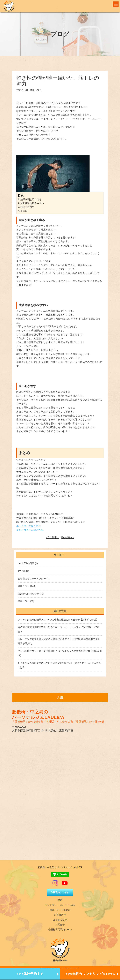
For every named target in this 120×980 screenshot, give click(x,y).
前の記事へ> (67, 537)
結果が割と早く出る (31, 199)
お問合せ (60, 925)
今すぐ (30, 974)
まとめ (24, 211)
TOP (60, 900)
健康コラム (36, 90)
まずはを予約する (90, 974)
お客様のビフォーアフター (32, 579)
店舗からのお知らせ (28, 594)
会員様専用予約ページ (60, 930)
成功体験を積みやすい (32, 203)
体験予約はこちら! (60, 892)
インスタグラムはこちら (30, 530)
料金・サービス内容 (60, 910)
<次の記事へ (53, 537)
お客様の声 (60, 915)
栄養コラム (24, 601)
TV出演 (22, 571)
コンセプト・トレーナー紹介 (60, 905)
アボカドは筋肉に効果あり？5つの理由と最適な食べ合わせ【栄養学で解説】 (58, 620)
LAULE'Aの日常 (26, 563)
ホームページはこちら (29, 526)
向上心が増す (27, 207)
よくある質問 (60, 920)
